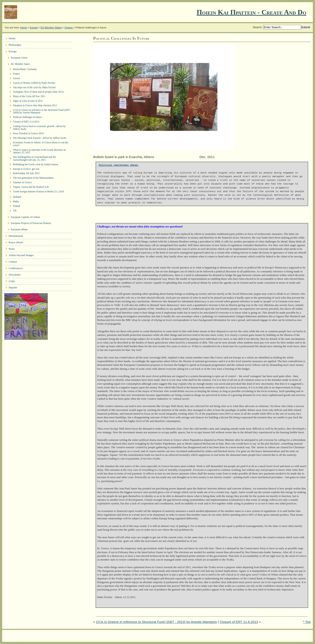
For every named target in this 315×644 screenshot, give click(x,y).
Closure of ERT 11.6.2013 (239, 622)
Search (257, 27)
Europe (34, 28)
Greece (69, 28)
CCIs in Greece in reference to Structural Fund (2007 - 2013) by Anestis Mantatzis (156, 622)
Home (24, 28)
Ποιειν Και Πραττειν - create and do (251, 12)
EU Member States (51, 28)
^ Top (307, 622)
